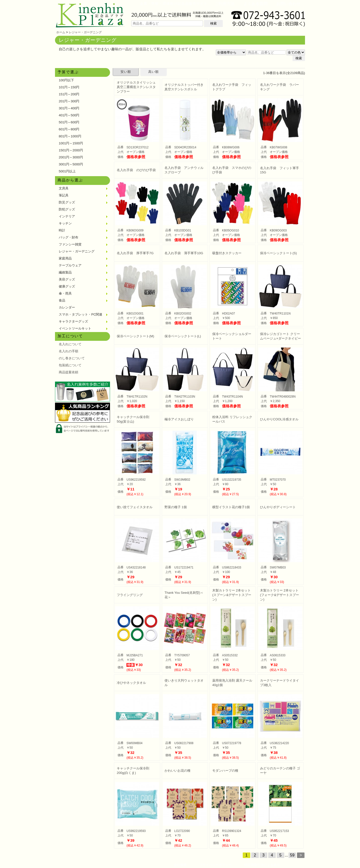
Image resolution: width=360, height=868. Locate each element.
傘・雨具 (65, 293)
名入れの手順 (68, 351)
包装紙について (70, 365)
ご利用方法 (224, 4)
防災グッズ (67, 202)
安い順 (126, 72)
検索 (213, 23)
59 (292, 855)
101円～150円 (69, 87)
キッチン (65, 223)
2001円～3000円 (71, 157)
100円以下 (66, 80)
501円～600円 (69, 122)
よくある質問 (255, 4)
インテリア (67, 216)
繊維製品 (65, 272)
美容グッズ (67, 279)
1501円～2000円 (71, 150)
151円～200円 (69, 94)
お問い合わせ (288, 4)
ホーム (61, 32)
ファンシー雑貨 (70, 244)
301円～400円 (69, 108)
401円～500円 (69, 115)
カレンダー (67, 307)
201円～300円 (69, 101)
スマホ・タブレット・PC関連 (80, 314)
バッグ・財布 (68, 237)
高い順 (153, 72)
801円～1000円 (70, 136)
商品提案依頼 (68, 372)
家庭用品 (65, 258)
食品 (62, 300)
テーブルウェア (70, 265)
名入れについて (70, 344)
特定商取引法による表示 (262, 865)
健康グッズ (67, 286)
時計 (62, 230)
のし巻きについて (72, 358)
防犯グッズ (67, 209)
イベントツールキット (75, 328)
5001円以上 (67, 171)
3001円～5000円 (71, 164)
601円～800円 (69, 129)
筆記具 (64, 195)
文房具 (64, 188)
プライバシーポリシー (215, 865)
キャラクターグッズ (73, 321)
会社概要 (180, 865)
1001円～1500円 (71, 143)
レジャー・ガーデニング (85, 32)
